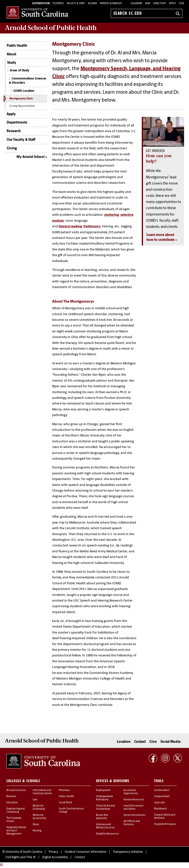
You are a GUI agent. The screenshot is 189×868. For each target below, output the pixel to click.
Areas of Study (20, 71)
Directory (160, 4)
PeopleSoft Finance (165, 824)
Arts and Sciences (16, 790)
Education (12, 803)
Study (12, 63)
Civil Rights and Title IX (21, 857)
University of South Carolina (24, 852)
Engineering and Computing (16, 810)
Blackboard (160, 809)
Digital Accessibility (55, 857)
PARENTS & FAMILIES (111, 4)
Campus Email (162, 797)
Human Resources (134, 800)
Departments (17, 123)
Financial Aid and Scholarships (105, 807)
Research (14, 131)
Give (181, 4)
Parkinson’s (92, 226)
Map (148, 4)
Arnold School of (51, 28)
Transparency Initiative (128, 852)
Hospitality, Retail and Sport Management (16, 831)
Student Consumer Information (86, 852)
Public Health (17, 46)
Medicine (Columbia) (39, 807)
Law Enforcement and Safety (134, 807)
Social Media (170, 742)
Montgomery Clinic (21, 99)
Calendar (136, 4)
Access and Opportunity (131, 792)
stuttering (111, 215)
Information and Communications (42, 792)
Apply (173, 4)
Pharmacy (64, 790)
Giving (12, 148)
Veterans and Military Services (105, 826)
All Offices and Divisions (132, 823)
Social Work (65, 803)
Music (36, 825)
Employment (103, 790)
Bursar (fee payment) (102, 817)
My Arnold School (31, 157)
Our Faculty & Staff (21, 140)
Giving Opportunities (22, 106)
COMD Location (24, 91)
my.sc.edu (159, 803)
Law (35, 800)
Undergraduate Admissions (105, 798)
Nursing (37, 831)
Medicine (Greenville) (39, 817)
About (11, 54)
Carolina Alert (162, 790)
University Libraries (134, 815)
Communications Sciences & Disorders (28, 81)
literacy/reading (70, 226)
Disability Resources (107, 834)
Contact (140, 742)
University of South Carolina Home (37, 12)
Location (124, 742)
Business (11, 797)
